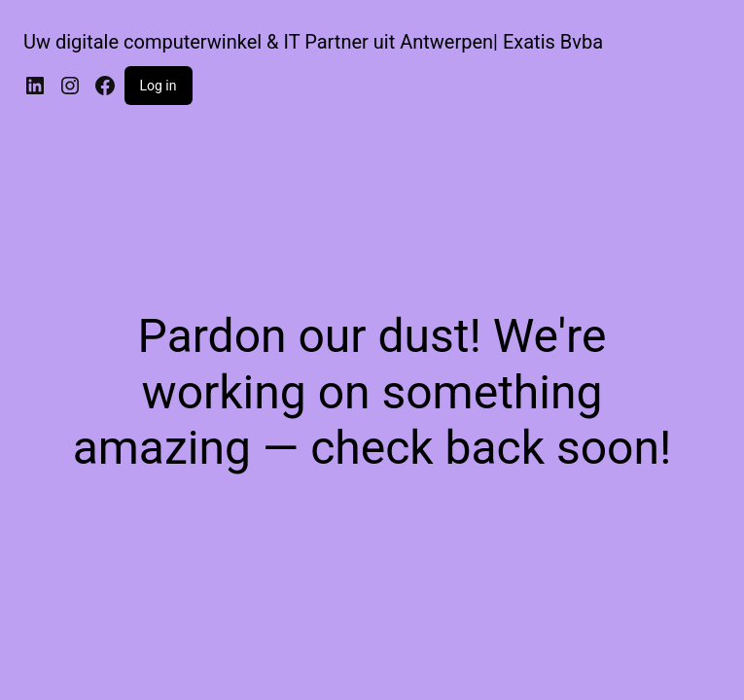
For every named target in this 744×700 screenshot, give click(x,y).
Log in (159, 86)
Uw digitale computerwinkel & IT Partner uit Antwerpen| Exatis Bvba (313, 42)
